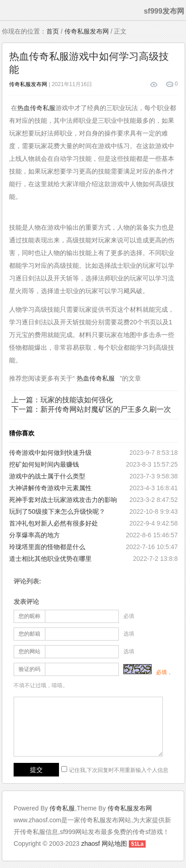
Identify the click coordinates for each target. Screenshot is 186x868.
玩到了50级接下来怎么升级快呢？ (57, 511)
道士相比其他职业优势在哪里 (50, 559)
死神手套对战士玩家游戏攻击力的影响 (63, 500)
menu (9, 10)
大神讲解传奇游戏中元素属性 (50, 488)
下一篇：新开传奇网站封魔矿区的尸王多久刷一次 (91, 409)
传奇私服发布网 (87, 31)
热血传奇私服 (36, 108)
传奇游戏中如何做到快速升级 (50, 453)
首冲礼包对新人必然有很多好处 (54, 523)
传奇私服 (62, 808)
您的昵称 (29, 616)
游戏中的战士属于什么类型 (47, 476)
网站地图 (114, 844)
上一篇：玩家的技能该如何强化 (62, 400)
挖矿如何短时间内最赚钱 (44, 464)
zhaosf (91, 844)
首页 (53, 31)
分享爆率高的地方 (34, 535)
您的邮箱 (29, 634)
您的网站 (29, 651)
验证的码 (29, 669)
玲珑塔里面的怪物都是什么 (47, 547)
